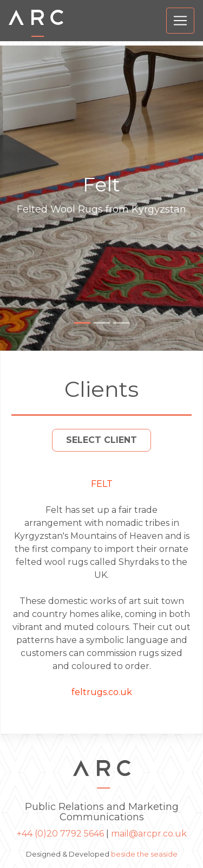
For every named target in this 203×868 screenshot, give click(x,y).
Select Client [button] (101, 440)
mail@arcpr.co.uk (149, 834)
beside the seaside (144, 854)
